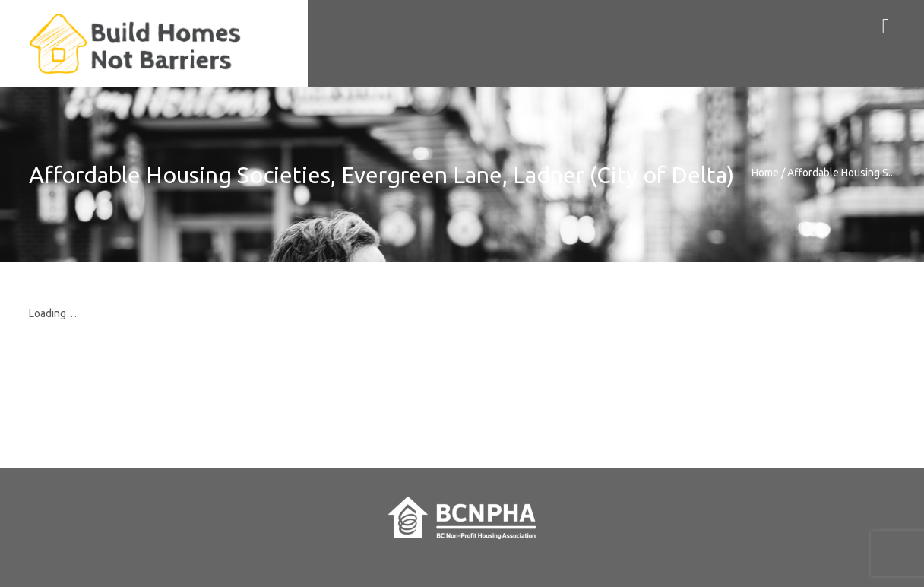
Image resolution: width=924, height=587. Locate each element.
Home (765, 173)
